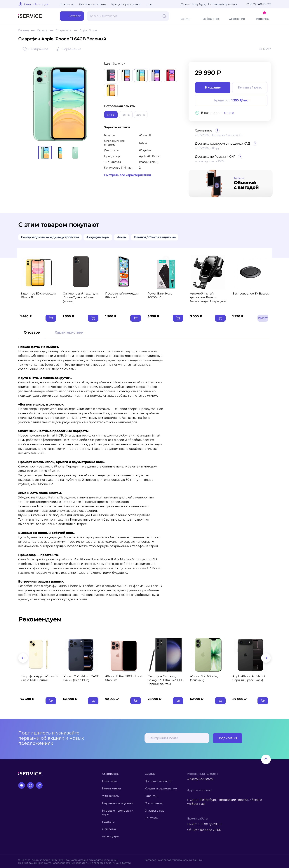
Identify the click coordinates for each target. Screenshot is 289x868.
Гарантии (152, 796)
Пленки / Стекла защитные (155, 237)
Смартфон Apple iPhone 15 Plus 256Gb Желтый (39, 678)
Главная (23, 30)
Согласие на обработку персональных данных (173, 860)
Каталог (42, 30)
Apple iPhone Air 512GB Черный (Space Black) (249, 678)
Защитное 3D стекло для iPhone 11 (38, 295)
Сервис (150, 774)
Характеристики (69, 332)
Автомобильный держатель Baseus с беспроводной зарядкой (208, 297)
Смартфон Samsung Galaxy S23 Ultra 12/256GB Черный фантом (165, 680)
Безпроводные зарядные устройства (50, 237)
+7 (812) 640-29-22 (258, 4)
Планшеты (110, 781)
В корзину (213, 88)
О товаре (32, 332)
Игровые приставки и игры (118, 812)
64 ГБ (111, 115)
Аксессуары (111, 836)
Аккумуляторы (98, 237)
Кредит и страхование (161, 788)
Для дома (109, 829)
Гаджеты (108, 822)
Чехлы (122, 237)
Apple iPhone (88, 30)
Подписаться (228, 738)
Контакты (67, 4)
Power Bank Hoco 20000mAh (160, 295)
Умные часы (111, 796)
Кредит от (231, 101)
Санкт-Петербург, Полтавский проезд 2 (209, 4)
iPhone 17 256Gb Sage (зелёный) (205, 678)
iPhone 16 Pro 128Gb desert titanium (124, 678)
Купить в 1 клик (250, 88)
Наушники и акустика (118, 803)
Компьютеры (112, 788)
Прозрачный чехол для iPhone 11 (122, 295)
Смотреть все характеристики (128, 175)
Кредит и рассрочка (126, 4)
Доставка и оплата (92, 4)
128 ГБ (126, 115)
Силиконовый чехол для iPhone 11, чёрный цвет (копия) (80, 297)
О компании (154, 803)
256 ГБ (141, 115)
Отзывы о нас (154, 811)
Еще (149, 4)
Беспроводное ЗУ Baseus (251, 293)
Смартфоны (64, 30)
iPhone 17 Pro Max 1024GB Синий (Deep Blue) (81, 678)
